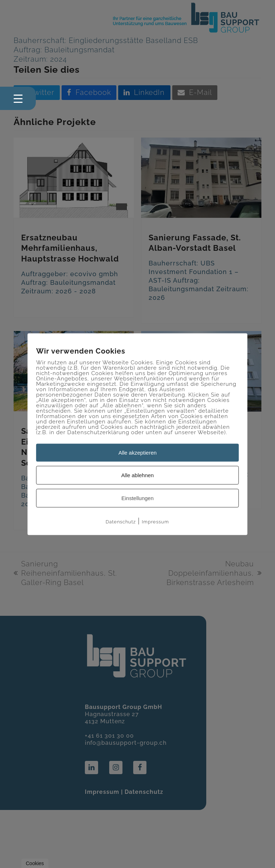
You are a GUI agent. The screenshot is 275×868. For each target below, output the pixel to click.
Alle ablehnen (138, 475)
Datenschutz (121, 521)
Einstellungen (137, 498)
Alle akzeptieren (138, 452)
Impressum (155, 521)
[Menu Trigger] (18, 98)
